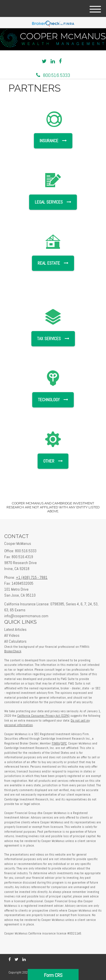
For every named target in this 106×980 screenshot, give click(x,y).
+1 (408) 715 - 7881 (32, 577)
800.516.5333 (53, 75)
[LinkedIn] (53, 61)
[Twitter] (44, 61)
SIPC (64, 743)
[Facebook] (60, 61)
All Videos (12, 635)
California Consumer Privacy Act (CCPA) (43, 716)
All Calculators (15, 641)
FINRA (56, 743)
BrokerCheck (13, 651)
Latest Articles (15, 629)
